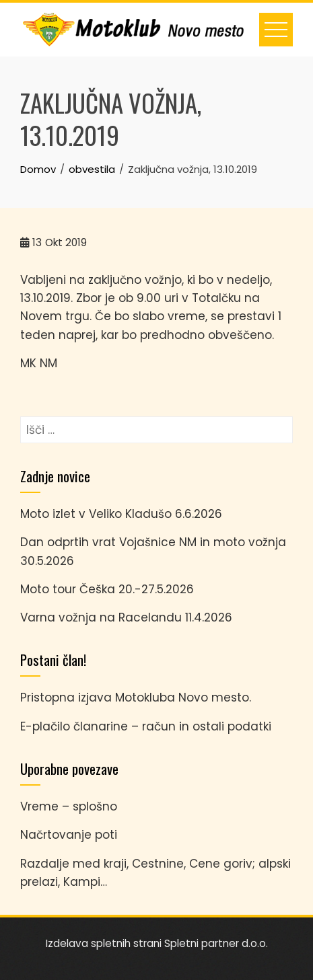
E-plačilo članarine (74, 726)
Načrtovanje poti (69, 835)
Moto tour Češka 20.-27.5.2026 (107, 589)
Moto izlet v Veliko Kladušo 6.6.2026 (121, 514)
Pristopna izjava (66, 698)
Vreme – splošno (69, 806)
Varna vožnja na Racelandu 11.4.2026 (126, 617)
